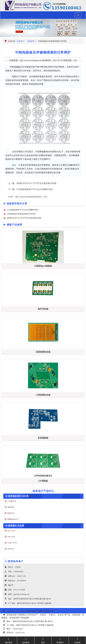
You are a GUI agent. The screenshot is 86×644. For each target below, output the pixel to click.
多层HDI (11, 507)
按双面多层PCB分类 (18, 496)
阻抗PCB (11, 513)
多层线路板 (43, 438)
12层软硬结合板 (43, 395)
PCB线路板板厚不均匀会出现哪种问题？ (35, 189)
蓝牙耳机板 (43, 309)
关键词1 (43, 615)
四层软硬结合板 (43, 352)
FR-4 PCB (11, 537)
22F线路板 (43, 481)
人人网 (44, 197)
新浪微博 (30, 197)
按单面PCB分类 (16, 526)
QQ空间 (23, 197)
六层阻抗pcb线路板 (43, 266)
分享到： (11, 197)
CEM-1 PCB (12, 543)
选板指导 (31, 41)
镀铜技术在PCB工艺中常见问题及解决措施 (36, 183)
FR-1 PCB (11, 531)
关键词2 (52, 615)
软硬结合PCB (13, 519)
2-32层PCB (12, 501)
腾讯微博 (37, 197)
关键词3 (61, 615)
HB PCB (11, 549)
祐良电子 (20, 41)
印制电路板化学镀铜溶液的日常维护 (21, 214)
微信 (17, 197)
